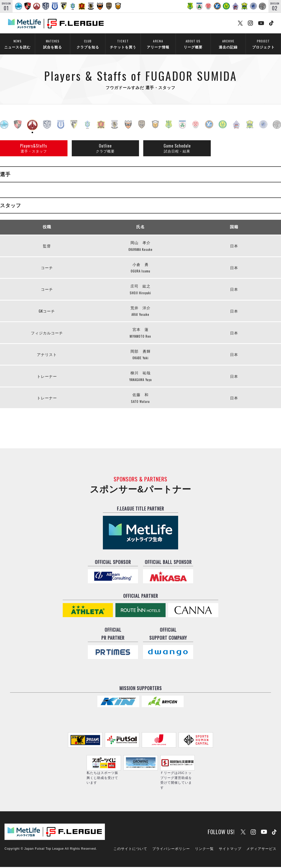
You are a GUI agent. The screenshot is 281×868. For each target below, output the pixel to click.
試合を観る (53, 44)
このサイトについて (130, 850)
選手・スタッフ (34, 149)
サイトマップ (230, 850)
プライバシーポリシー (171, 850)
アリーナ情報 (158, 44)
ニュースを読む (17, 44)
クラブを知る (88, 44)
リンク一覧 (204, 850)
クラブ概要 (105, 149)
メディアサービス (261, 850)
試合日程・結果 (177, 149)
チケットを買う (123, 44)
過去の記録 (228, 44)
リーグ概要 (193, 44)
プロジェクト (263, 44)
